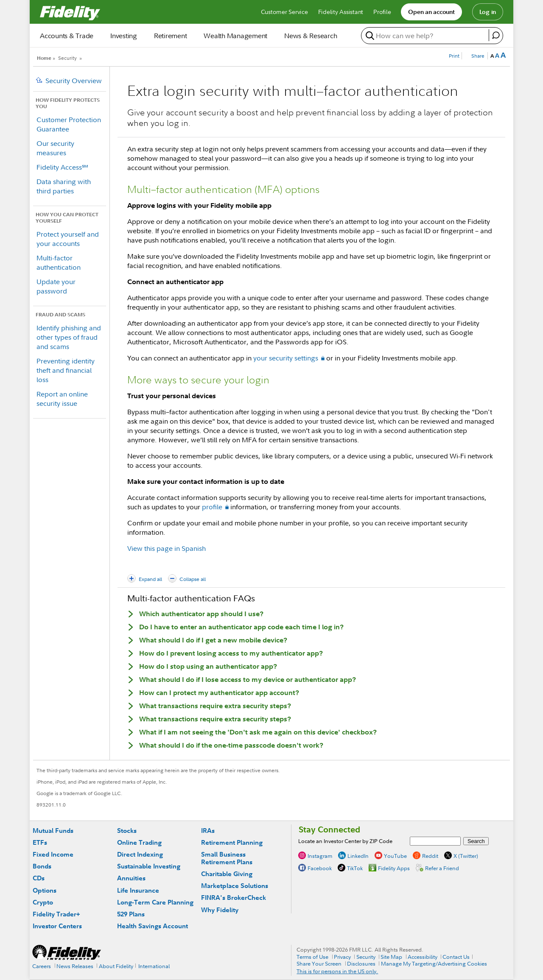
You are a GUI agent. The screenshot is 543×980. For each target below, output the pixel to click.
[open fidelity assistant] (496, 35)
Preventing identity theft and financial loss (66, 370)
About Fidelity (116, 966)
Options (45, 890)
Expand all (150, 579)
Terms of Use (312, 957)
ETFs (40, 842)
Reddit (430, 855)
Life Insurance (138, 890)
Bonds (42, 866)
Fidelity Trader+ (56, 914)
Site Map (391, 957)
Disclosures (361, 963)
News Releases (75, 966)
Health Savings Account (153, 926)
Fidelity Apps (394, 868)
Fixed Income (53, 854)
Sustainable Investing (149, 866)
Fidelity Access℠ (62, 167)
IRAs (208, 831)
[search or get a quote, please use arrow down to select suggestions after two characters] (426, 35)
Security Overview (74, 81)
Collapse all (193, 579)
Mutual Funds (53, 831)
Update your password (56, 286)
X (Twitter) (466, 855)
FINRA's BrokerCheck (234, 898)
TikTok (355, 868)
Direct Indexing (140, 854)
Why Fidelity (220, 910)
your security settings (286, 358)
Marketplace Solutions (235, 886)
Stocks (127, 831)
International (154, 966)
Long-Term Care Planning (155, 902)
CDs (39, 878)
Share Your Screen (319, 963)
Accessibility (423, 957)
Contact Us (456, 957)
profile (212, 507)
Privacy (342, 957)
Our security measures (55, 148)
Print (454, 56)
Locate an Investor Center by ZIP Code (345, 841)
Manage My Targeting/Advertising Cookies (434, 963)
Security (67, 58)
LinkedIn (358, 855)
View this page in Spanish (167, 548)
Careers (42, 966)
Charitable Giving (227, 874)
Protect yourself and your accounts (68, 239)
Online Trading (139, 842)
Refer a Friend (442, 868)
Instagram (320, 855)
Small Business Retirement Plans (227, 858)
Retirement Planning (232, 842)
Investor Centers (57, 926)
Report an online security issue (62, 399)
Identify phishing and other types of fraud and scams (69, 337)
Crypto (43, 902)
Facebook (320, 868)
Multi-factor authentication (59, 262)
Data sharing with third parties (64, 186)
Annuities (131, 878)
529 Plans (131, 914)
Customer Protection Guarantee (69, 124)
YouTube (395, 855)
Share (478, 56)
